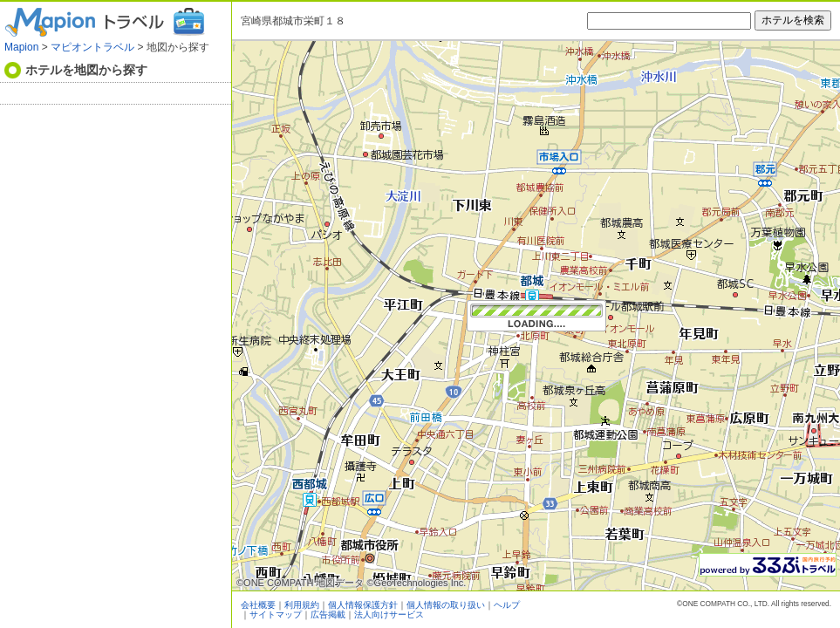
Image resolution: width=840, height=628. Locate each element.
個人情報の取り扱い (446, 605)
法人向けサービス (389, 614)
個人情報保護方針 (363, 605)
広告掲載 (328, 614)
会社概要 (258, 605)
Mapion (21, 47)
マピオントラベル (92, 47)
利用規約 (302, 605)
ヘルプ (507, 605)
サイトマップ (276, 614)
